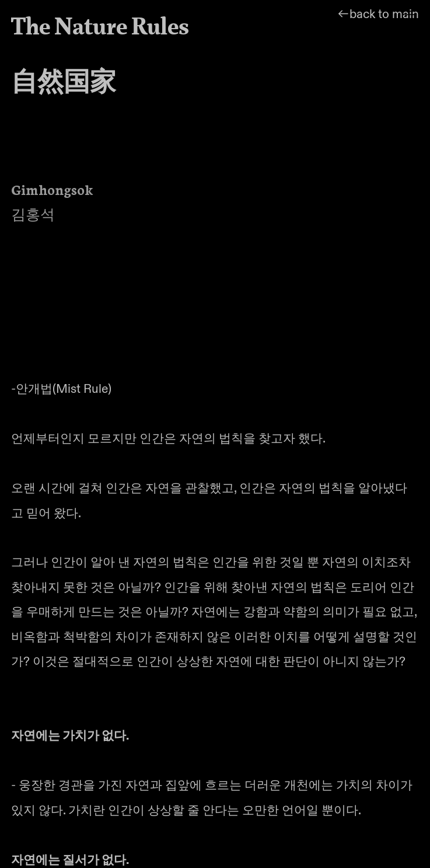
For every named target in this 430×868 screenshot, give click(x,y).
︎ (411, 19)
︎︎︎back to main (378, 14)
